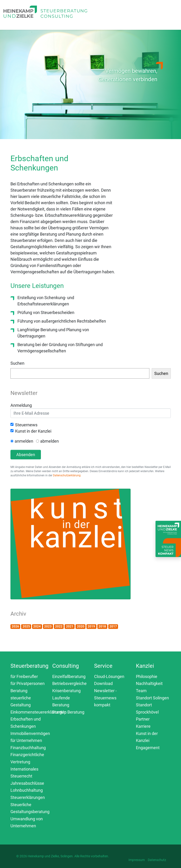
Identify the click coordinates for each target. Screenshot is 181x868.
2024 (37, 626)
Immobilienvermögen (30, 733)
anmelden (24, 441)
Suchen (17, 363)
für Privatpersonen (28, 683)
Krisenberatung (66, 691)
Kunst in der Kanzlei (33, 431)
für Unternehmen (26, 740)
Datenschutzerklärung (67, 475)
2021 (70, 626)
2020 (81, 626)
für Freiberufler (24, 676)
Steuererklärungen (28, 797)
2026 (15, 626)
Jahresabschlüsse (27, 783)
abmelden (49, 441)
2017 (113, 626)
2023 (48, 626)
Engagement (148, 748)
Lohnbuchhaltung (27, 790)
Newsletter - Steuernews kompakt (105, 698)
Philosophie (147, 676)
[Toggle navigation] (105, 17)
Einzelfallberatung (69, 676)
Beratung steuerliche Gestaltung (21, 698)
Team (141, 691)
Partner (143, 719)
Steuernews (26, 425)
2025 (26, 626)
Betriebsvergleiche (69, 683)
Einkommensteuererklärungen (38, 712)
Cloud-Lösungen (109, 676)
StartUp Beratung (68, 712)
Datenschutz (157, 860)
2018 (102, 626)
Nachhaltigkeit (149, 683)
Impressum (137, 860)
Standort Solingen (152, 698)
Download (103, 683)
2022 (59, 626)
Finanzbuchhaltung (28, 748)
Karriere (143, 726)
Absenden (26, 455)
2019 (91, 626)
